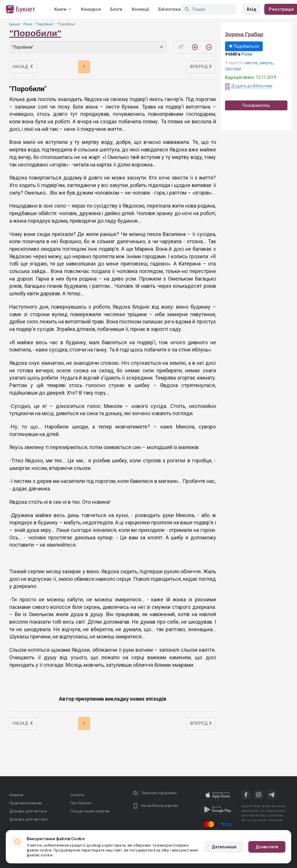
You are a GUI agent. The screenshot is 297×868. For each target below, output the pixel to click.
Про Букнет (81, 803)
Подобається (244, 46)
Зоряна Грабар (244, 34)
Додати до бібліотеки (252, 86)
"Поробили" (45, 24)
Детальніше (224, 847)
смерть (266, 63)
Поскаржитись (256, 105)
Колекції (140, 9)
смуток (251, 63)
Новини (16, 795)
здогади (233, 69)
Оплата (77, 795)
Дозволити (267, 847)
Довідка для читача (28, 811)
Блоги (116, 9)
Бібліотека (170, 9)
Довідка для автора (28, 819)
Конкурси (91, 9)
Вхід (251, 9)
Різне (28, 24)
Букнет (15, 24)
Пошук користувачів (90, 811)
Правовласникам (26, 803)
